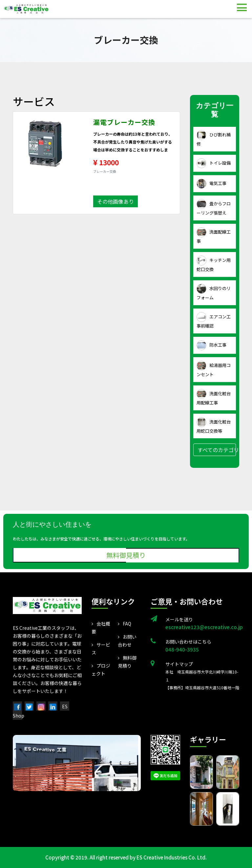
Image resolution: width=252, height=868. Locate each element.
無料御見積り (126, 555)
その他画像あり (115, 201)
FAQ (125, 624)
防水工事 (211, 345)
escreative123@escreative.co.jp (202, 627)
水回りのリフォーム (214, 292)
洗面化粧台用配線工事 (214, 397)
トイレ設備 (214, 163)
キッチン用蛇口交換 (214, 264)
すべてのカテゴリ (217, 450)
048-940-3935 (182, 649)
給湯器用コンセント (214, 369)
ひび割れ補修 (214, 138)
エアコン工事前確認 (214, 320)
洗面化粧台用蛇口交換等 (214, 426)
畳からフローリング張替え (214, 207)
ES (65, 706)
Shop (19, 716)
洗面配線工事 (214, 236)
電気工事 (211, 184)
